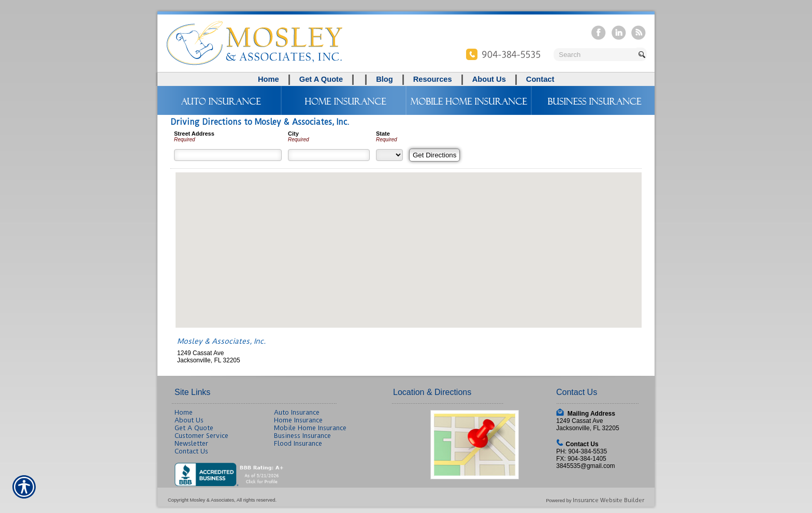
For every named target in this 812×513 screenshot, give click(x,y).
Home (184, 412)
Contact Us (191, 451)
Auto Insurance (297, 412)
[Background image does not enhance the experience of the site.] (406, 79)
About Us (189, 420)
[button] (409, 240)
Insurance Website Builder (608, 500)
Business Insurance (302, 436)
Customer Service (201, 436)
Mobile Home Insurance (310, 428)
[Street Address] (228, 155)
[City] (329, 155)
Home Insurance (298, 420)
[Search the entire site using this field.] (595, 55)
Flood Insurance (298, 443)
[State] (389, 155)
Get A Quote (194, 428)
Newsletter (191, 443)
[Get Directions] (434, 155)
